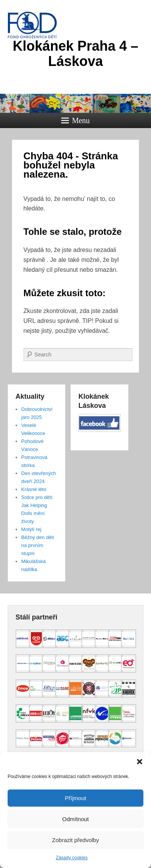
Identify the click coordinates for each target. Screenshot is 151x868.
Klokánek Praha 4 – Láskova (75, 54)
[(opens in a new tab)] (23, 646)
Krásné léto (34, 489)
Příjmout (76, 798)
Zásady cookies (72, 858)
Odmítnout (75, 819)
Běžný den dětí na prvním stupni (38, 545)
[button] (140, 762)
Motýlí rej (31, 529)
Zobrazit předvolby (75, 840)
